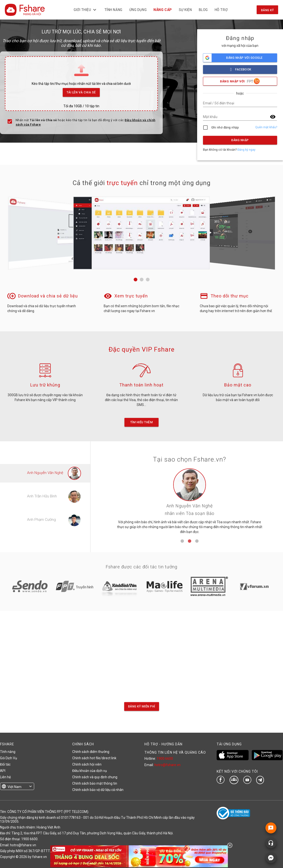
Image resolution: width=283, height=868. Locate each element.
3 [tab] (197, 541)
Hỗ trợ (221, 10)
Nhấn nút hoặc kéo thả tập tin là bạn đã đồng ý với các (86, 122)
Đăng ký (267, 10)
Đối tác (5, 764)
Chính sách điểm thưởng (91, 752)
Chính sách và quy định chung (95, 777)
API (3, 771)
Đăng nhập (240, 140)
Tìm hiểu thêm (141, 422)
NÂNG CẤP (163, 10)
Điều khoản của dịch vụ (90, 771)
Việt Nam (15, 787)
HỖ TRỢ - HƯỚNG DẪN (163, 744)
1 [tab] (182, 541)
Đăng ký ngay (246, 150)
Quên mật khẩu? (266, 127)
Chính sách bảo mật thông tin (95, 783)
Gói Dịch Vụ (9, 758)
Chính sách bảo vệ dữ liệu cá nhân (98, 790)
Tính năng (113, 10)
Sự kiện (185, 10)
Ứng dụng (138, 10)
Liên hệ (5, 777)
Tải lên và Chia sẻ (81, 91)
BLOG (203, 10)
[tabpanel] (190, 503)
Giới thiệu (86, 10)
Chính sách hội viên (87, 764)
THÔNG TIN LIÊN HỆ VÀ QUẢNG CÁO (175, 752)
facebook (240, 68)
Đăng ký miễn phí (142, 707)
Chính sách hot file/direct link (94, 758)
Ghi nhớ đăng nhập (225, 128)
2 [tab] (190, 541)
